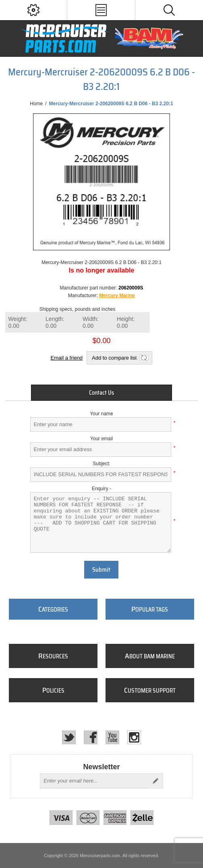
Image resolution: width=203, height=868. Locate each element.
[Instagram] (134, 737)
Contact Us (101, 393)
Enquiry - (101, 489)
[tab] (101, 393)
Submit (101, 570)
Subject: (101, 464)
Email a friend (67, 358)
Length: (55, 322)
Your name (101, 414)
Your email (101, 439)
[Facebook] (91, 737)
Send (155, 781)
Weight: (18, 322)
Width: (91, 322)
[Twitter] (69, 737)
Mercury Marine (117, 296)
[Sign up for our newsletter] (94, 781)
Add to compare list (114, 358)
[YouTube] (112, 737)
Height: (126, 322)
